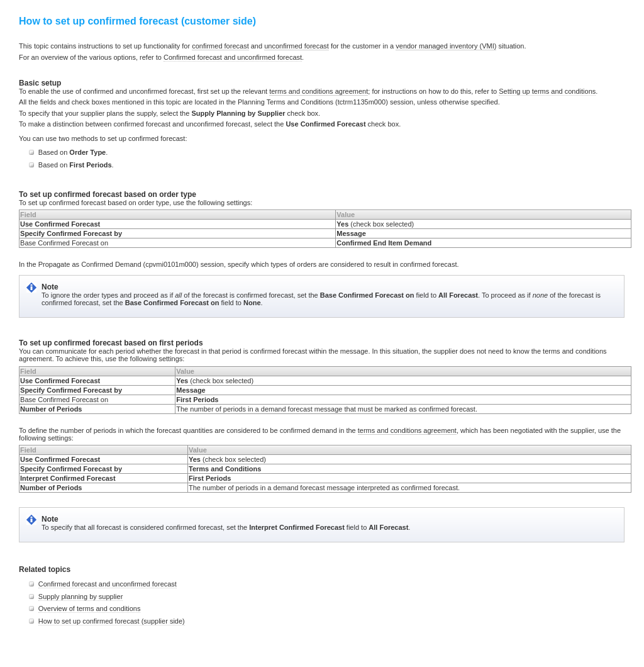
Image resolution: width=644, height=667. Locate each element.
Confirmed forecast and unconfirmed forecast (233, 57)
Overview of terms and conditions (90, 608)
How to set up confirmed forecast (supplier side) (112, 621)
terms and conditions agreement (319, 91)
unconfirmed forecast (297, 46)
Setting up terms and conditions (547, 91)
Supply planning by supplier (81, 597)
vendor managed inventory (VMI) (446, 46)
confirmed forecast (220, 46)
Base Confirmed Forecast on (64, 243)
